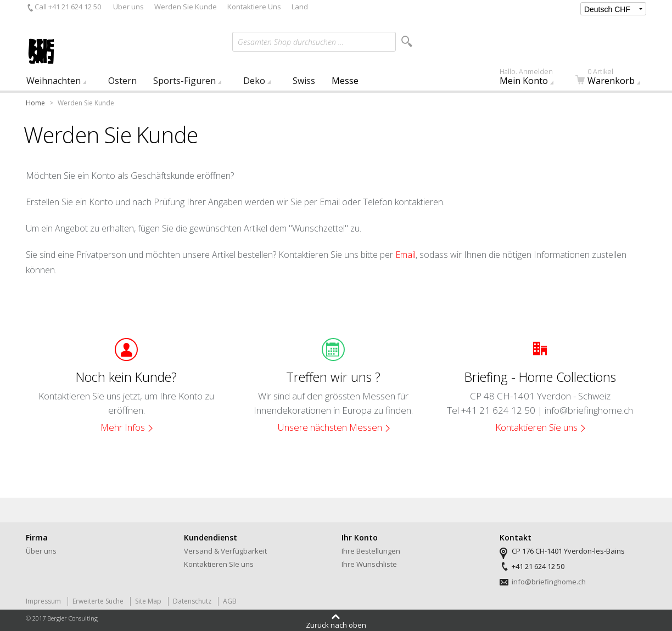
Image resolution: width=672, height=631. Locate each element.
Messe (345, 81)
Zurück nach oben (336, 624)
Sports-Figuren (184, 81)
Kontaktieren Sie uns (536, 427)
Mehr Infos (123, 427)
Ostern (122, 81)
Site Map (148, 601)
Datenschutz (192, 601)
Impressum (43, 601)
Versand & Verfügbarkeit (225, 551)
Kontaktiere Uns (254, 7)
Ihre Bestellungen (371, 551)
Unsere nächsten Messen (330, 427)
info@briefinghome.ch (549, 582)
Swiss (304, 81)
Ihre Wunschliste (369, 564)
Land (300, 7)
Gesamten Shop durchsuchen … (291, 42)
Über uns (128, 7)
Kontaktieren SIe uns (219, 564)
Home (35, 103)
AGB (230, 601)
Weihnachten (54, 81)
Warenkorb (614, 79)
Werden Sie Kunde (186, 7)
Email (405, 255)
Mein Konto (533, 79)
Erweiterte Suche (98, 601)
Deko (254, 81)
